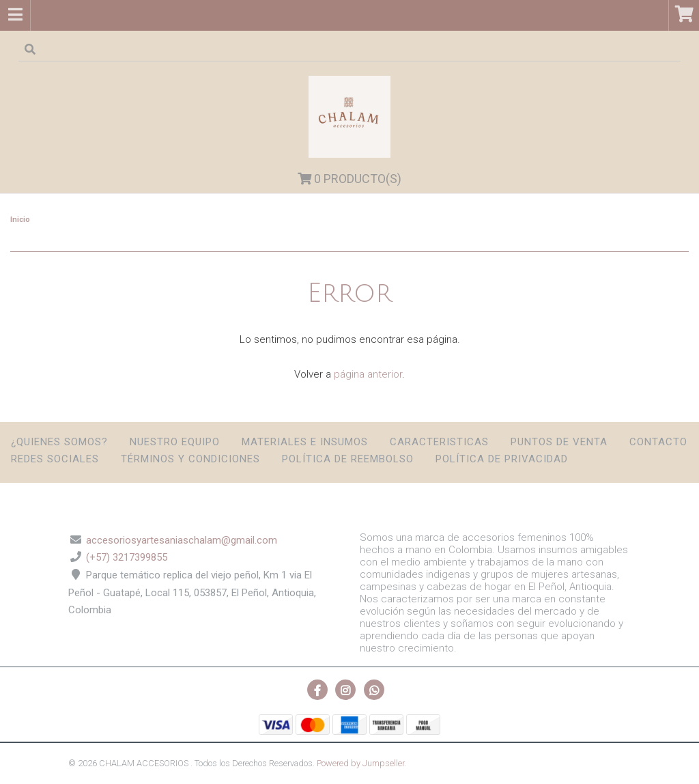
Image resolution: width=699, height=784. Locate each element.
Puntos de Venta (559, 442)
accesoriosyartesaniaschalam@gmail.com (182, 540)
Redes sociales (55, 459)
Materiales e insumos (305, 442)
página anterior (368, 374)
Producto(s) (349, 179)
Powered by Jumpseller (360, 763)
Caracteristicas (439, 442)
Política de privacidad (502, 459)
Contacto (658, 442)
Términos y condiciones (190, 459)
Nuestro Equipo (175, 442)
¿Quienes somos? (59, 442)
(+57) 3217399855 (127, 557)
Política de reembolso (348, 459)
